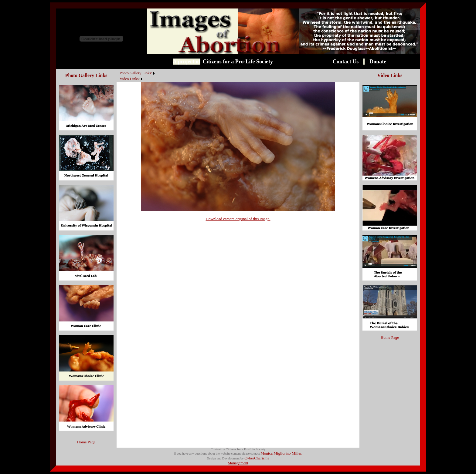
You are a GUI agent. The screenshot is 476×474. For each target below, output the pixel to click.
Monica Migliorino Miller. (281, 453)
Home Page (86, 442)
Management (238, 463)
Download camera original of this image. (238, 219)
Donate (378, 62)
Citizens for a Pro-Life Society (238, 62)
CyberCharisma (257, 458)
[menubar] (136, 76)
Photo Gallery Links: (136, 73)
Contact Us (346, 62)
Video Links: (130, 79)
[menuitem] (118, 70)
